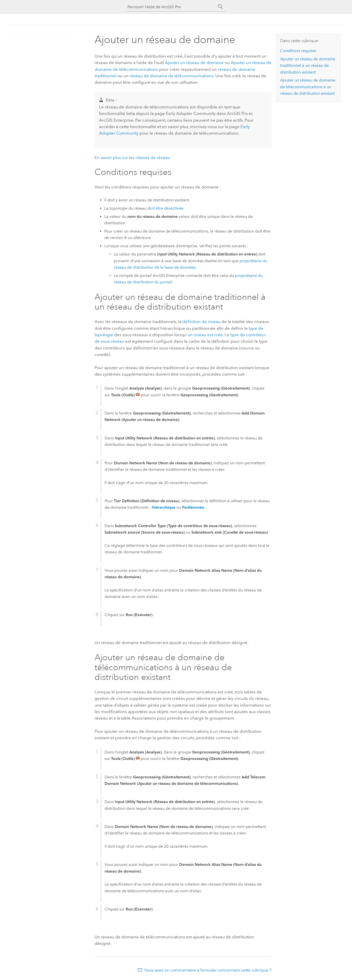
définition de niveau (201, 322)
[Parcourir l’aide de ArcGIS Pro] (171, 7)
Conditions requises (298, 51)
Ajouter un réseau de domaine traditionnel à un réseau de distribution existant (308, 66)
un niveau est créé (205, 335)
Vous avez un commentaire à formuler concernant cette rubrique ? (208, 970)
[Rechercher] (221, 7)
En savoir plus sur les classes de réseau (132, 158)
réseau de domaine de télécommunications (172, 76)
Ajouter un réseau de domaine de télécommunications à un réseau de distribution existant (308, 87)
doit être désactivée (165, 208)
